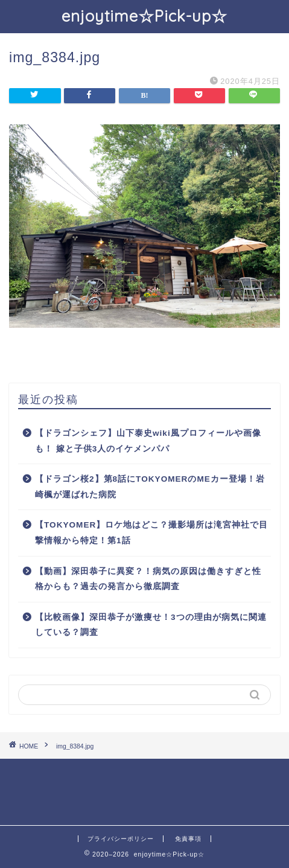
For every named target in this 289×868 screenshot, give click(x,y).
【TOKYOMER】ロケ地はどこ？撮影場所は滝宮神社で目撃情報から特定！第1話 (151, 533)
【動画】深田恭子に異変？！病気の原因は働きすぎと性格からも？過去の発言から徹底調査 (148, 579)
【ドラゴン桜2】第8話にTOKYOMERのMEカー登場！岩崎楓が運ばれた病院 (150, 487)
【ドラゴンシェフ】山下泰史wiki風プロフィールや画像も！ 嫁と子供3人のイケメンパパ (148, 441)
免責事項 (188, 839)
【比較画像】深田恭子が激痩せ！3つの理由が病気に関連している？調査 (151, 625)
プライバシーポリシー (121, 839)
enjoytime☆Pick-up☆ (144, 16)
